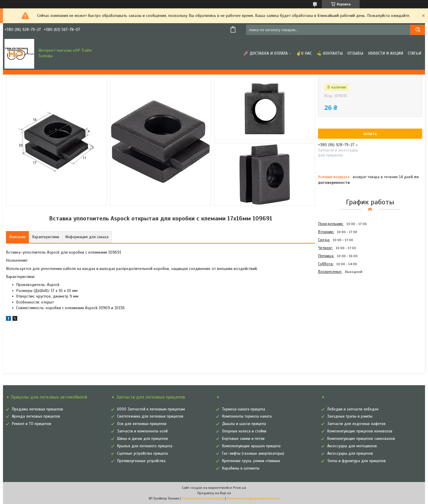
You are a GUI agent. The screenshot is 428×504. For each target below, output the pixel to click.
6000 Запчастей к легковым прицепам (151, 409)
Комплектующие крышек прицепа (251, 446)
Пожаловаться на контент (203, 498)
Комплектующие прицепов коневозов (360, 431)
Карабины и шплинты (241, 468)
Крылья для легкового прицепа (145, 446)
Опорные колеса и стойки (244, 431)
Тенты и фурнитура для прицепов (357, 461)
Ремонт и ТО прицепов (32, 424)
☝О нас (304, 53)
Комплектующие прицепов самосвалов (361, 439)
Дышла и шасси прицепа (244, 424)
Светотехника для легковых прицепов (150, 416)
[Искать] (418, 30)
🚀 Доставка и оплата (266, 53)
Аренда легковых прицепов (36, 416)
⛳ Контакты (330, 53)
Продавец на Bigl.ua (214, 493)
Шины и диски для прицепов (143, 439)
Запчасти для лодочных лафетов (356, 424)
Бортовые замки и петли (243, 439)
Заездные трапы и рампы (350, 416)
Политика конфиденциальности (253, 498)
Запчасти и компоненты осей (142, 431)
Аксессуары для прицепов (350, 454)
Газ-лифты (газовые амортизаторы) (253, 454)
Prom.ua (240, 488)
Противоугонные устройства (141, 461)
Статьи (414, 53)
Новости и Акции (385, 53)
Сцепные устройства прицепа (143, 454)
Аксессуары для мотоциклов (352, 446)
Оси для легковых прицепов (142, 424)
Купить (370, 134)
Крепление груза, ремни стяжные (251, 461)
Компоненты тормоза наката (247, 416)
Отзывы (355, 53)
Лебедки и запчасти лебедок (353, 409)
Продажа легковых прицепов (37, 409)
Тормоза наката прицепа (244, 409)
